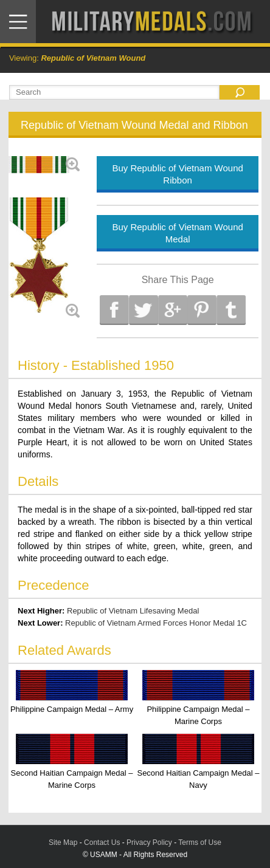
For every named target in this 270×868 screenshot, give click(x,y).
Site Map (63, 842)
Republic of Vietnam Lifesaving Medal (133, 611)
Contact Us (102, 842)
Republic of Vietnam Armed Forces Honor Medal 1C (156, 623)
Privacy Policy (149, 842)
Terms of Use (200, 842)
